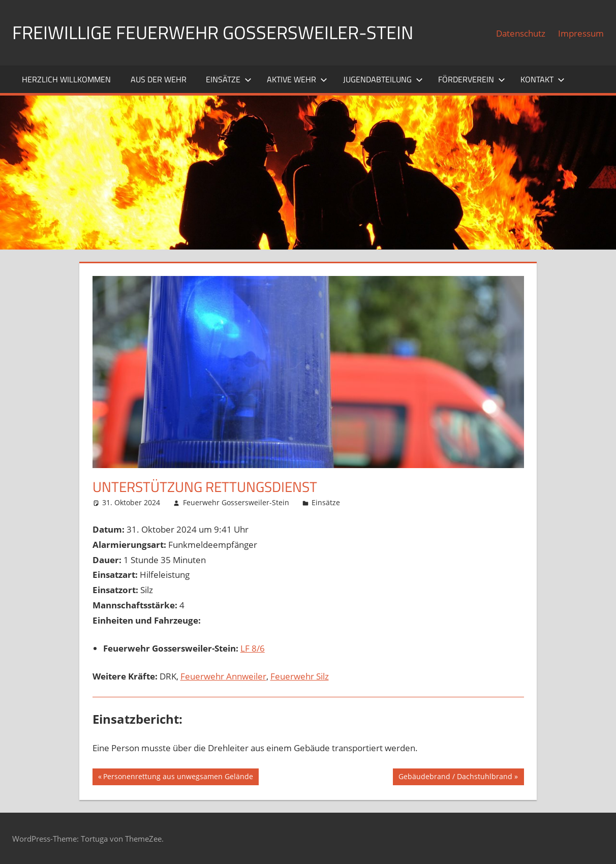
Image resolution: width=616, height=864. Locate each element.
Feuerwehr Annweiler (223, 676)
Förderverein (472, 79)
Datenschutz (521, 33)
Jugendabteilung (383, 79)
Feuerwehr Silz (300, 676)
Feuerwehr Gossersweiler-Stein (236, 502)
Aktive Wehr (297, 79)
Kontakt (543, 79)
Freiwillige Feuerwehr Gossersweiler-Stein (213, 32)
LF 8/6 (253, 648)
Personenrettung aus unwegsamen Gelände (178, 778)
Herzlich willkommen (66, 79)
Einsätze (229, 79)
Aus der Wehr (159, 79)
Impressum (581, 33)
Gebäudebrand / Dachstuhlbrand (455, 778)
